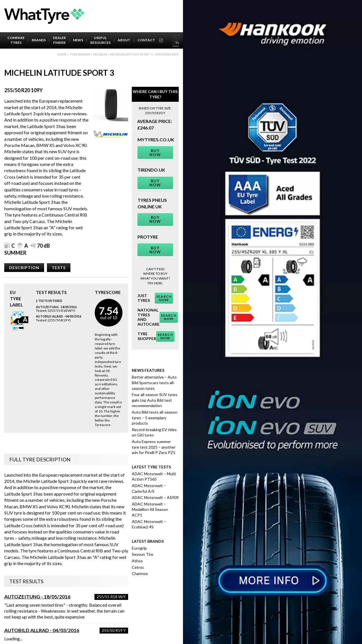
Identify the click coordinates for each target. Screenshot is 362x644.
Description (24, 268)
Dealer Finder (59, 40)
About (124, 40)
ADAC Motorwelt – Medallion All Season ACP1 (150, 509)
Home (62, 54)
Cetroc (138, 567)
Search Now (164, 298)
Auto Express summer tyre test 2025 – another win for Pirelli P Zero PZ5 (154, 447)
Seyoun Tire (143, 554)
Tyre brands (80, 54)
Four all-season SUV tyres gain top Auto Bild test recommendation (155, 400)
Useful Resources (100, 40)
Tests (59, 268)
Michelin (100, 54)
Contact (146, 40)
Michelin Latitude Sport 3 (131, 54)
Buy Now (155, 153)
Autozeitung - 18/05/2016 (37, 597)
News (78, 40)
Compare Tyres (16, 40)
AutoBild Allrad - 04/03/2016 (42, 630)
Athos (137, 561)
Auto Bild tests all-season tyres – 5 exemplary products (155, 418)
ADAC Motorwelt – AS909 (155, 497)
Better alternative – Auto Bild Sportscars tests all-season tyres (154, 382)
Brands (39, 40)
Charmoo (140, 573)
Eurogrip (139, 548)
